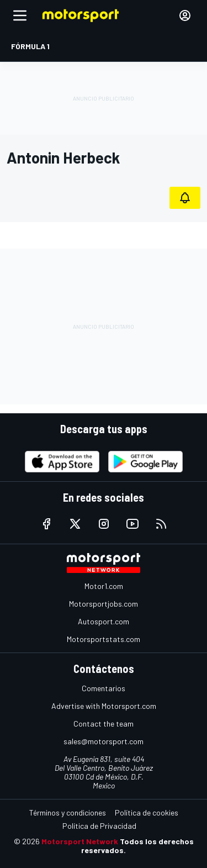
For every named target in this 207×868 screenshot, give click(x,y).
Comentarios (104, 688)
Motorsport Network (80, 841)
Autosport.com (104, 621)
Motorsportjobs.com (104, 604)
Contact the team (104, 724)
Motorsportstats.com (104, 639)
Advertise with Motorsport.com (104, 706)
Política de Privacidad (99, 826)
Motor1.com (104, 586)
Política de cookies (147, 812)
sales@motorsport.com (104, 741)
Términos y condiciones (68, 812)
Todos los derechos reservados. (137, 846)
